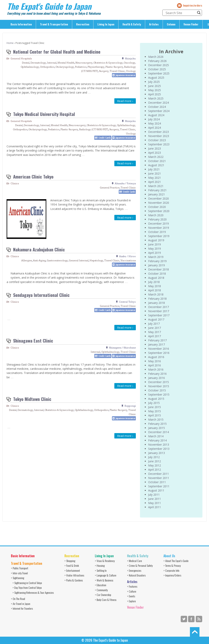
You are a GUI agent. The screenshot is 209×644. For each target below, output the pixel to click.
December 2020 (158, 198)
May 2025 (155, 90)
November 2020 (159, 203)
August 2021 (156, 165)
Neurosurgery (84, 63)
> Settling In (101, 570)
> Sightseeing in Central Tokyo (27, 583)
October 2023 (157, 140)
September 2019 (159, 236)
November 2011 (159, 478)
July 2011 (154, 495)
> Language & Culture (106, 575)
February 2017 (157, 340)
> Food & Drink (72, 565)
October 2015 (157, 390)
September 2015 (159, 394)
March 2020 (156, 215)
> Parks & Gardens (74, 580)
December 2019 (158, 224)
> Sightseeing (17, 578)
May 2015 (155, 411)
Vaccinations (128, 260)
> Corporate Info (171, 570)
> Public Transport (20, 568)
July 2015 (154, 403)
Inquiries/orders (192, 5)
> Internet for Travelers (22, 608)
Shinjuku (130, 58)
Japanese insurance (125, 75)
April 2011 (155, 507)
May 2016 (155, 361)
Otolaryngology (65, 67)
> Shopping (70, 561)
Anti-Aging (39, 260)
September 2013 (159, 449)
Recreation (83, 24)
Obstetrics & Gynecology (108, 63)
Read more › (125, 101)
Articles (154, 24)
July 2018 (154, 282)
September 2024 (159, 111)
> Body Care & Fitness (106, 600)
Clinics (15, 183)
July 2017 (154, 324)
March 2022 (156, 157)
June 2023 (155, 148)
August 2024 (156, 115)
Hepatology (96, 260)
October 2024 (157, 107)
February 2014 (157, 440)
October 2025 (157, 69)
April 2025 (155, 94)
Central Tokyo (127, 302)
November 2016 (159, 349)
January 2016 (157, 378)
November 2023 (159, 136)
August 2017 (156, 319)
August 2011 (156, 490)
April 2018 (155, 290)
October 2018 (157, 274)
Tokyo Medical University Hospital (44, 114)
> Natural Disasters (136, 575)
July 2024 (154, 119)
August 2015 (156, 399)
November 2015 (159, 386)
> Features (132, 586)
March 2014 (156, 436)
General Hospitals (21, 58)
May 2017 (155, 332)
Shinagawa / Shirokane (122, 348)
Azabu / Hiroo (127, 256)
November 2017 (159, 311)
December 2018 (158, 269)
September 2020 (159, 211)
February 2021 (157, 190)
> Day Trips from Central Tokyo (27, 588)
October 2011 (157, 482)
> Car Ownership (103, 595)
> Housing (100, 565)
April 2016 (155, 365)
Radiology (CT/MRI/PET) (94, 129)
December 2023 (158, 132)
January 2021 (157, 194)
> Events (131, 596)
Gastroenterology (57, 260)
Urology (131, 71)
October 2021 (157, 161)
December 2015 (158, 382)
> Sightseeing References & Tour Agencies (33, 592)
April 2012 (155, 470)
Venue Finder (191, 24)
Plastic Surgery (114, 67)
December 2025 (158, 65)
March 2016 (156, 369)
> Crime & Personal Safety (140, 565)
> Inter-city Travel (19, 573)
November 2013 (159, 445)
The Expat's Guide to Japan (49, 6)
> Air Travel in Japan (21, 604)
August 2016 (156, 357)
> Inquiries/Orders (172, 575)
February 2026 (157, 61)
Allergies (27, 260)
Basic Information (21, 24)
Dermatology (38, 63)
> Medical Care (135, 561)
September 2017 (159, 315)
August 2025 (156, 78)
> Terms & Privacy (172, 565)
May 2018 (155, 286)
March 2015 (156, 420)
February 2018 (157, 299)
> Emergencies (134, 570)
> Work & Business (104, 580)
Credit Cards (105, 138)
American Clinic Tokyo (33, 176)
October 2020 (157, 207)
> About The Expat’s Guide (176, 561)
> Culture (132, 591)
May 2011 (155, 503)
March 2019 (156, 257)
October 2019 (157, 232)
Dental (26, 63)
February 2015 (157, 424)
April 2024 (155, 128)
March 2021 (156, 186)
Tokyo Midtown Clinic (32, 399)
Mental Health (66, 63)
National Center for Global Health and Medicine (57, 52)
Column (171, 24)
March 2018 (156, 294)
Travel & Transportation (54, 24)
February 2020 (157, 219)
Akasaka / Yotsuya (125, 183)
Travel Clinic (117, 71)
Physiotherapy (96, 67)
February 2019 (157, 261)
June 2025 (155, 86)
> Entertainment (72, 570)
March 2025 (156, 98)
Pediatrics (81, 67)
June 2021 (155, 173)
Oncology (129, 63)
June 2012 (155, 461)
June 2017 (155, 328)
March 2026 (156, 57)
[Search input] (180, 13)
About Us (169, 556)
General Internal (79, 260)
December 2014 (158, 432)
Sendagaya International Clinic (41, 295)
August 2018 (156, 278)
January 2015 (157, 428)
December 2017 (158, 307)
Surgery (104, 71)
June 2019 (155, 244)
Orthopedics (47, 67)
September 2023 (159, 144)
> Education (101, 585)
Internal (52, 63)
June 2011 (155, 499)
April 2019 (155, 253)
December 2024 (158, 103)
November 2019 (159, 228)
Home (10, 43)
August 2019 (156, 240)
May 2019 (155, 249)
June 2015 (155, 407)
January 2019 (157, 265)
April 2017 (155, 336)
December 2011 (158, 474)
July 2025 (154, 82)
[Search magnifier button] (199, 13)
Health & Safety (132, 24)
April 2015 (155, 415)
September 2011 (159, 486)
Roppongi (130, 406)
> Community (101, 590)
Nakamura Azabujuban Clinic (39, 249)
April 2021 (155, 182)
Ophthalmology (30, 67)
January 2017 (157, 344)
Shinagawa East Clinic (33, 340)
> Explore (131, 601)
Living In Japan (106, 24)
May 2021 (155, 178)
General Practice (110, 188)
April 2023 (155, 153)
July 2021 (154, 169)
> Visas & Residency (105, 561)
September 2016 (159, 353)
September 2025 (159, 73)
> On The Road (18, 599)
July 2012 (154, 457)
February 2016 (157, 374)
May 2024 (155, 123)
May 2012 (155, 465)
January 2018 (157, 303)
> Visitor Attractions (74, 575)
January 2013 (157, 453)
